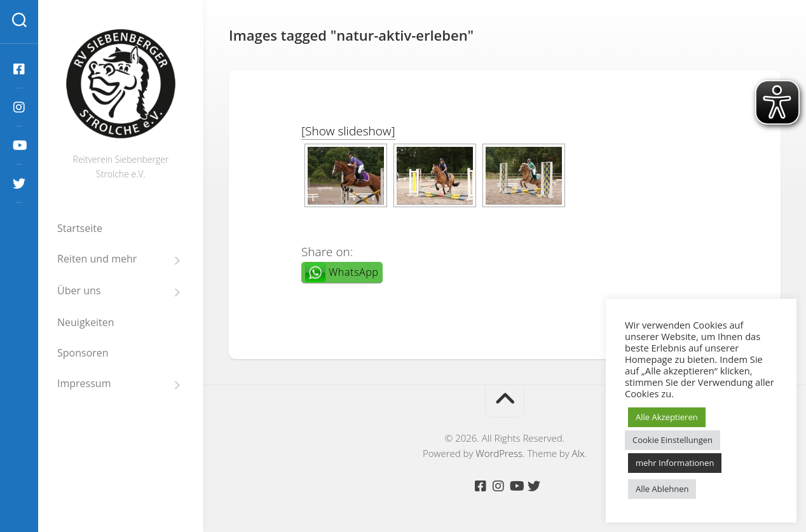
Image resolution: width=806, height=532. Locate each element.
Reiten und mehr (97, 259)
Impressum (84, 384)
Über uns (79, 291)
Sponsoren (83, 353)
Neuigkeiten (86, 322)
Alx (578, 453)
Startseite (80, 228)
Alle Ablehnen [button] (662, 489)
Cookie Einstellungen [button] (673, 440)
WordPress (499, 453)
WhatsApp (353, 272)
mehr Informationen (675, 463)
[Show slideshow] (348, 131)
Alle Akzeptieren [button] (667, 417)
